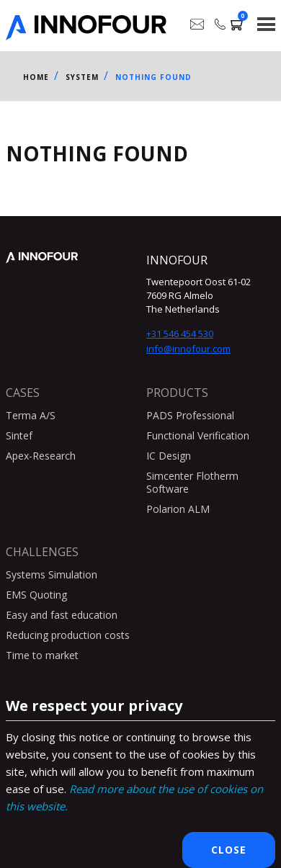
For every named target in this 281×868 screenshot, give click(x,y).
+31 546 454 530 (180, 334)
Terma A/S (31, 415)
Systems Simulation (52, 574)
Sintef (19, 435)
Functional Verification (198, 435)
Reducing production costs (68, 635)
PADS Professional (190, 415)
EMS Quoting (36, 595)
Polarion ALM (178, 509)
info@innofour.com (188, 349)
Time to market (42, 655)
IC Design (169, 456)
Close (229, 850)
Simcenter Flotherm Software (192, 482)
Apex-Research (41, 456)
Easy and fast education (62, 615)
